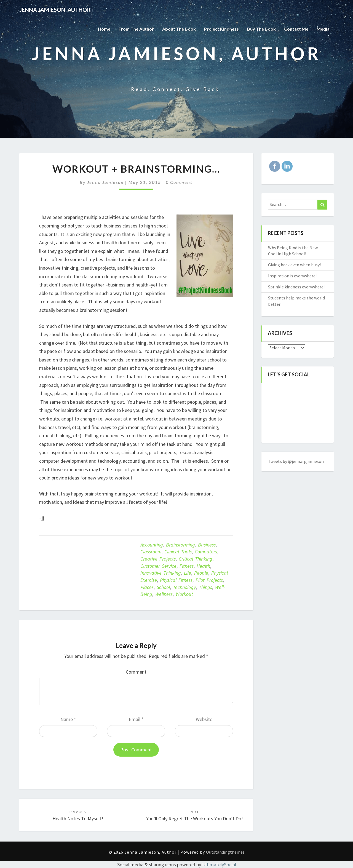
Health (203, 566)
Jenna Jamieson (105, 182)
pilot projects (209, 580)
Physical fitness (176, 580)
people (201, 573)
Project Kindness (221, 29)
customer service (158, 566)
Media (323, 29)
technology (184, 587)
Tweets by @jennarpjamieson (296, 461)
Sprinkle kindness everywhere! (296, 287)
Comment (136, 672)
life (188, 573)
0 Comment (179, 182)
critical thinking (196, 559)
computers (206, 552)
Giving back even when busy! (294, 265)
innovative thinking (161, 573)
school (163, 587)
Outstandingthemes (225, 852)
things (205, 587)
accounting (152, 545)
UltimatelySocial (219, 865)
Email (136, 719)
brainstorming (180, 545)
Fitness (187, 566)
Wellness (164, 594)
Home (104, 29)
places (147, 587)
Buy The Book (261, 29)
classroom (151, 552)
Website (204, 719)
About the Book (179, 29)
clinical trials (178, 552)
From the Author (136, 29)
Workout (184, 594)
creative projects (158, 559)
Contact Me (296, 29)
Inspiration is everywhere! (292, 276)
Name (68, 719)
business (207, 545)
